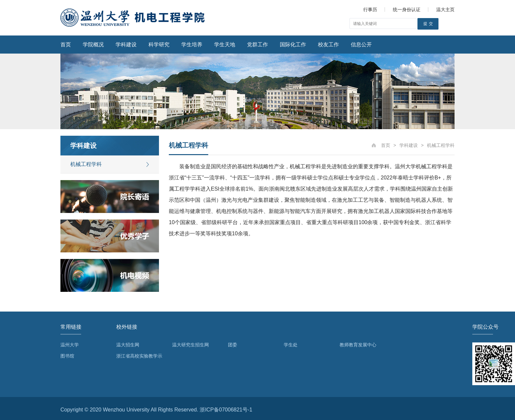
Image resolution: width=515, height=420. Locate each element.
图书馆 (67, 356)
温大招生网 (128, 345)
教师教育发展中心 (358, 345)
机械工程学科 (86, 164)
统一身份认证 (407, 10)
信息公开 (361, 45)
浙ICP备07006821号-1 (226, 410)
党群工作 (257, 45)
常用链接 (71, 327)
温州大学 (70, 345)
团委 (233, 345)
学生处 (291, 345)
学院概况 (93, 45)
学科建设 (126, 45)
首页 (66, 45)
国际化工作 (293, 45)
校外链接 (127, 327)
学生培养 (192, 45)
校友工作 (328, 45)
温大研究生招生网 (190, 345)
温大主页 (445, 10)
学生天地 (225, 45)
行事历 (370, 10)
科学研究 (159, 45)
